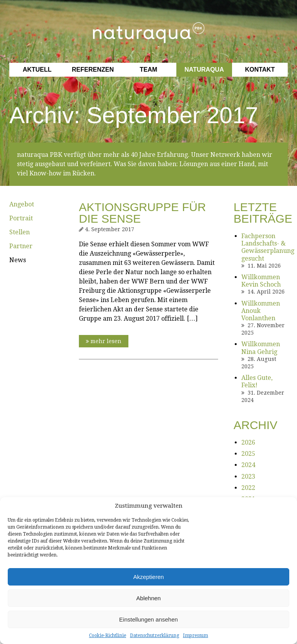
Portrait (21, 218)
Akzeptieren (148, 577)
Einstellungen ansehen (148, 619)
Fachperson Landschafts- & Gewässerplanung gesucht (268, 247)
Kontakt (260, 70)
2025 (248, 454)
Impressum (195, 635)
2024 (248, 465)
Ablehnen (148, 598)
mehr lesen (104, 341)
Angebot (22, 204)
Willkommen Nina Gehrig (261, 348)
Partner (21, 246)
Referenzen (93, 70)
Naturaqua (204, 70)
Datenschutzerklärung (154, 635)
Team (148, 70)
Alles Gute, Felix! (257, 381)
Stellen (20, 232)
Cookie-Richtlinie (108, 635)
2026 (248, 442)
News (18, 260)
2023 (248, 477)
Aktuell (37, 70)
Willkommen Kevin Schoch (261, 281)
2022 (248, 488)
